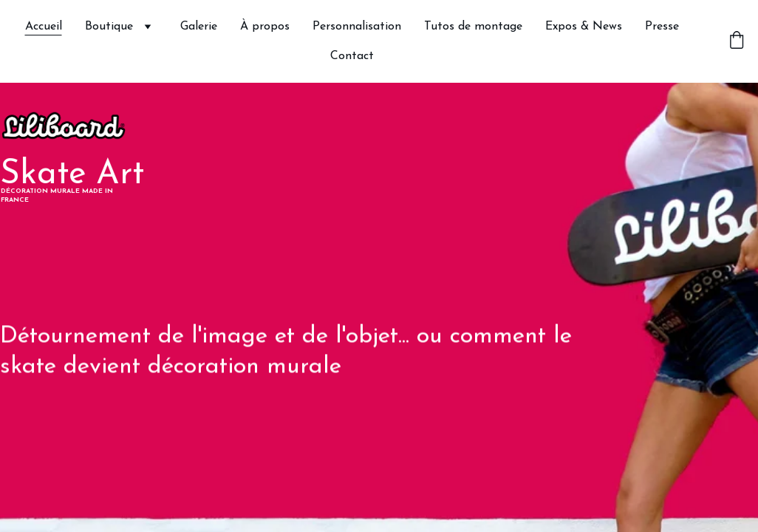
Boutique (109, 27)
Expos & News (584, 27)
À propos (265, 27)
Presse (662, 27)
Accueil (44, 27)
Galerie (199, 27)
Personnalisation (357, 27)
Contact (352, 56)
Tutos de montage (473, 27)
